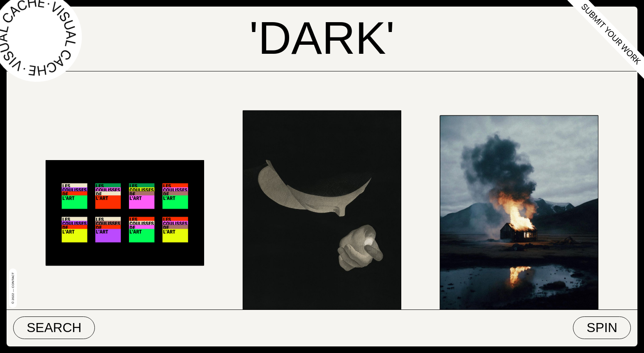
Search (54, 328)
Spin (602, 328)
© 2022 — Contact (13, 288)
